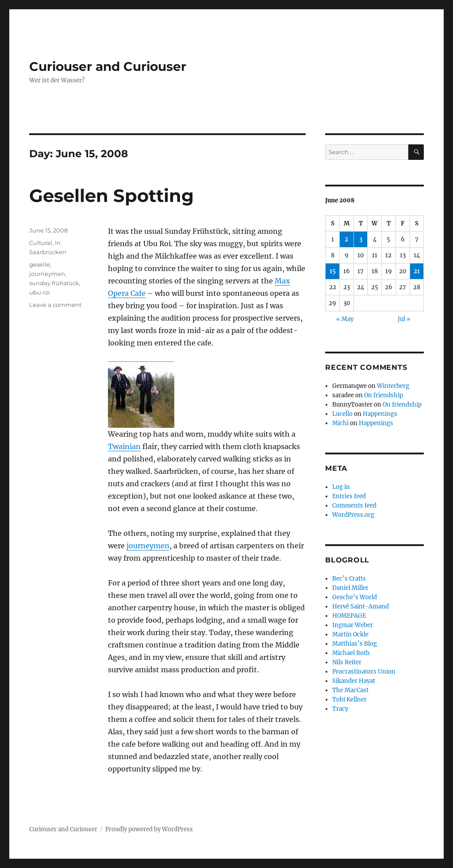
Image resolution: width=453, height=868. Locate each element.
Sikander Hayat (354, 681)
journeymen (148, 546)
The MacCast (350, 690)
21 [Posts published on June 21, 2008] (417, 271)
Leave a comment (55, 305)
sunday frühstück (54, 283)
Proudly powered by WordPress (149, 829)
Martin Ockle (350, 634)
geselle (40, 264)
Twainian (124, 446)
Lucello (342, 414)
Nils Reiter (347, 662)
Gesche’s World (355, 597)
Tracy (340, 709)
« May (345, 319)
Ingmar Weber (353, 625)
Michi (340, 423)
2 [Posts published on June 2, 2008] (346, 239)
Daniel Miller (350, 588)
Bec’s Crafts (349, 579)
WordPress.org (353, 515)
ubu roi (40, 292)
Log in (341, 487)
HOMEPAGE (349, 616)
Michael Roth (351, 653)
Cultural (41, 243)
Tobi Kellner (349, 699)
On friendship (384, 395)
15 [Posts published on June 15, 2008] (333, 271)
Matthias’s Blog (355, 644)
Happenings (380, 414)
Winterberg (393, 386)
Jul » (404, 319)
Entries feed (349, 496)
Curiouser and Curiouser (108, 66)
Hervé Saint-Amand (361, 606)
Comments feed (354, 506)
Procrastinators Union (364, 672)
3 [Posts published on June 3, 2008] (361, 239)
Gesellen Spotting (111, 196)
